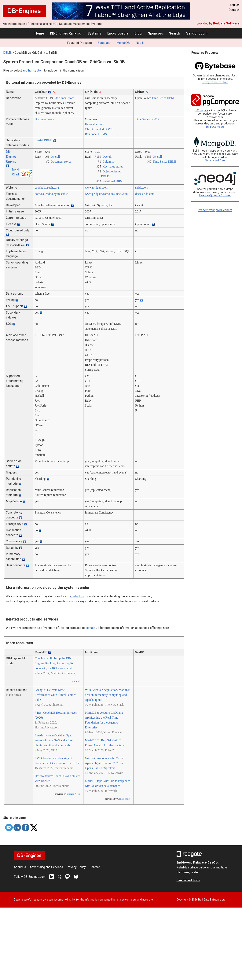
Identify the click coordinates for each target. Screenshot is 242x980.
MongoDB (123, 43)
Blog (138, 33)
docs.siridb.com (145, 194)
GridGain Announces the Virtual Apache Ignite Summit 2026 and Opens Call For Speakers (105, 763)
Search (175, 33)
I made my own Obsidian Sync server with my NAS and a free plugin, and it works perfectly (54, 740)
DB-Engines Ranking (66, 33)
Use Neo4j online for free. (215, 195)
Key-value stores (113, 166)
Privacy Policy (76, 867)
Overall (55, 157)
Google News (74, 794)
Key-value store (95, 124)
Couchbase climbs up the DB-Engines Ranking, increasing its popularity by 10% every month (54, 663)
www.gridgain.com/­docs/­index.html (107, 194)
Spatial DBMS (44, 140)
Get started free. (215, 161)
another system (33, 70)
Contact (95, 867)
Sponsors (155, 33)
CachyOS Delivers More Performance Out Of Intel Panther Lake (55, 695)
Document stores (61, 162)
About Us (20, 867)
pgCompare (201, 111)
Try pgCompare (215, 127)
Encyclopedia (118, 33)
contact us (77, 596)
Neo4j (140, 43)
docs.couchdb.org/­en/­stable (51, 194)
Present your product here (215, 210)
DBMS (7, 53)
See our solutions (188, 880)
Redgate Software (226, 23)
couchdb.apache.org (47, 188)
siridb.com (142, 188)
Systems (94, 33)
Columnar (108, 162)
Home (39, 33)
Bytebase (104, 43)
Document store (44, 119)
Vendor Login (197, 33)
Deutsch (234, 10)
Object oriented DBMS (99, 129)
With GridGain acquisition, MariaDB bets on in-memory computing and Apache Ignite (108, 695)
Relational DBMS (96, 134)
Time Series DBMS (164, 98)
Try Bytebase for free (215, 82)
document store (65, 98)
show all (76, 681)
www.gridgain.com (97, 188)
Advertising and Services (46, 867)
